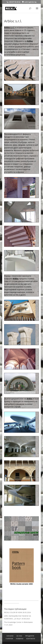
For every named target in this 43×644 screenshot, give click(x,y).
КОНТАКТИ (31, 639)
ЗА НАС (19, 636)
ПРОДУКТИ (30, 636)
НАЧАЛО (10, 636)
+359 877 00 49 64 (15, 2)
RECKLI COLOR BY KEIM (13, 612)
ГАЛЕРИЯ (9, 639)
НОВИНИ (20, 639)
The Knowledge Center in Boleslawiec (19, 622)
